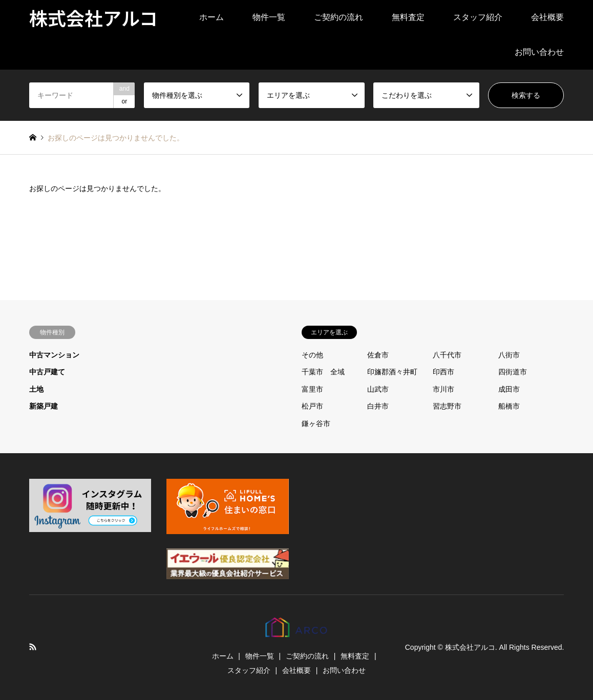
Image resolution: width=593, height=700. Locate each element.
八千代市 (447, 355)
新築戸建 (44, 406)
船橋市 (509, 406)
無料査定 (408, 17)
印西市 (443, 372)
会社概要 (547, 17)
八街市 (509, 355)
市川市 (443, 389)
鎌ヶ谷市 (316, 423)
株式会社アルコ (470, 647)
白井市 (378, 406)
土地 (36, 389)
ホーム (211, 17)
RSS (33, 647)
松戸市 (312, 406)
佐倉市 (378, 355)
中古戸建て (47, 372)
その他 (312, 355)
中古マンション (54, 355)
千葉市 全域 (323, 372)
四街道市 (513, 372)
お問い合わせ (539, 52)
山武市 (378, 389)
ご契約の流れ (338, 17)
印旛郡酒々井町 (392, 372)
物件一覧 (269, 17)
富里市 (312, 389)
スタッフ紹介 (478, 17)
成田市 (509, 389)
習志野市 (447, 406)
